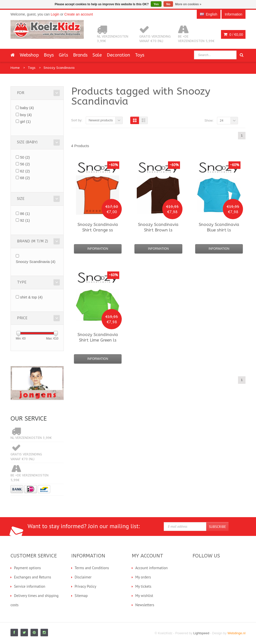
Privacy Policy (86, 586)
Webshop (29, 55)
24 (221, 120)
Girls (63, 55)
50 (25, 157)
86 (25, 214)
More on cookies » (188, 4)
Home (15, 68)
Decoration (118, 55)
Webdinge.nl (236, 633)
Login (55, 14)
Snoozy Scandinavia (59, 68)
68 (25, 178)
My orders (143, 577)
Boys (49, 55)
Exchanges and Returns (32, 577)
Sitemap (81, 596)
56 (25, 164)
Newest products (101, 120)
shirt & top (31, 297)
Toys (140, 55)
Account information (151, 568)
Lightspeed (201, 633)
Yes (156, 4)
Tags (32, 68)
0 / (233, 35)
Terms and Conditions (92, 568)
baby (27, 108)
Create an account (78, 14)
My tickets (143, 586)
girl (25, 121)
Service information (30, 586)
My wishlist (144, 596)
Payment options (27, 568)
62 (25, 171)
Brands (80, 55)
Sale (97, 55)
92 (25, 220)
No (168, 4)
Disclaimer (83, 577)
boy (26, 115)
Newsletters (145, 605)
